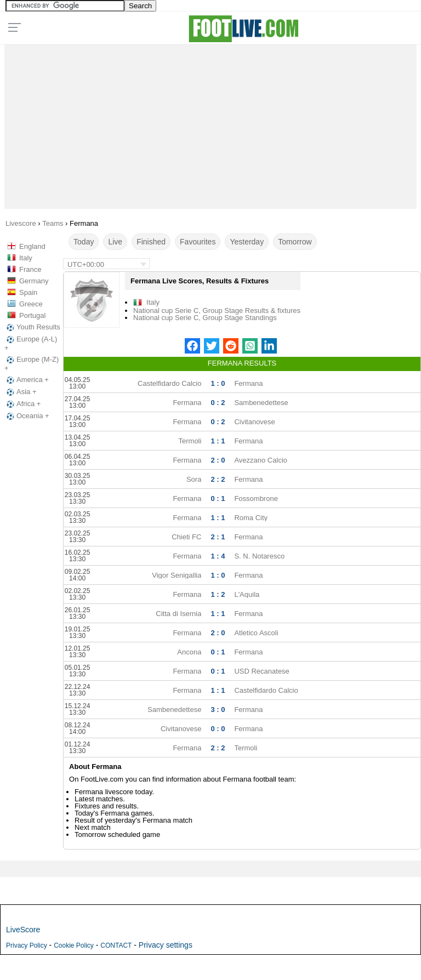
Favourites (198, 242)
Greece (31, 304)
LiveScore (23, 930)
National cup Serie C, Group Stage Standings (205, 318)
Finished (151, 242)
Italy (26, 258)
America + (27, 380)
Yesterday (247, 242)
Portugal (32, 315)
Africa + (22, 404)
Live (115, 242)
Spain (28, 292)
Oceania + (27, 416)
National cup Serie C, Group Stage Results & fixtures (217, 310)
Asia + (21, 392)
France (30, 269)
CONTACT (116, 945)
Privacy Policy (27, 945)
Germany (34, 281)
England (32, 246)
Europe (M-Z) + (32, 364)
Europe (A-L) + (31, 343)
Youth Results (32, 327)
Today (84, 242)
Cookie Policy (74, 945)
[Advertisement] (211, 124)
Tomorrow (295, 242)
